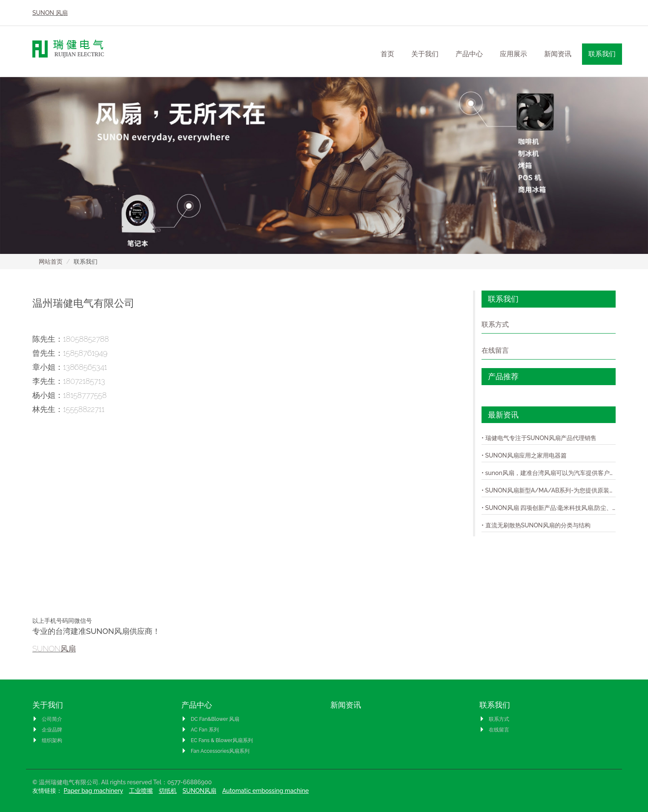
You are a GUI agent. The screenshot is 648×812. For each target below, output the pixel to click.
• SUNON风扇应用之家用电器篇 (524, 455)
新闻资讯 (558, 54)
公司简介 (47, 719)
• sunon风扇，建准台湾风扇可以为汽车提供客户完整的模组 (549, 473)
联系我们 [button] (602, 54)
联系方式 (495, 324)
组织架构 (47, 740)
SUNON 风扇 (50, 13)
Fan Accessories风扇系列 (215, 751)
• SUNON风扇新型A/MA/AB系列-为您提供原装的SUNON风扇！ (549, 490)
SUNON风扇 (54, 649)
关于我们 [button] (425, 54)
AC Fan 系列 (200, 730)
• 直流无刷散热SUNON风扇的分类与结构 (536, 525)
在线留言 (495, 350)
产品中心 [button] (469, 54)
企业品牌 (47, 730)
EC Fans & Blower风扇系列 (217, 740)
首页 (387, 54)
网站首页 (51, 262)
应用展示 (513, 54)
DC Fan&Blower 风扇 (210, 719)
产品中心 (197, 705)
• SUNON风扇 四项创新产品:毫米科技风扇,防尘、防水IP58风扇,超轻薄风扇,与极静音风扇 (549, 508)
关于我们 (48, 705)
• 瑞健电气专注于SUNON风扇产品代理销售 (539, 438)
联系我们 (495, 705)
